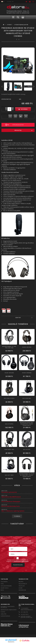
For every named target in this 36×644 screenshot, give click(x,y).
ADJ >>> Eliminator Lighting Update (13, 511)
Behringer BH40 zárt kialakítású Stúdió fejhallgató (27, 424)
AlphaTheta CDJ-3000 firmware (11, 497)
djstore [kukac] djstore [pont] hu (26, 617)
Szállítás (4, 614)
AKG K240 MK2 (27, 398)
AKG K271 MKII (9, 475)
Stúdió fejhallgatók (21, 25)
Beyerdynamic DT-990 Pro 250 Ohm (9, 347)
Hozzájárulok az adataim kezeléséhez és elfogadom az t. (18, 561)
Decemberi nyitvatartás (9, 492)
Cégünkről (4, 582)
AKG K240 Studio (9, 398)
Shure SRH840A (27, 373)
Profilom (22, 586)
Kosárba (24, 109)
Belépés (26, 2)
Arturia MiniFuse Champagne (11, 502)
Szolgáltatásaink (6, 586)
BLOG (2, 590)
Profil (30, 2)
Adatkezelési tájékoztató (9, 610)
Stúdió (9, 25)
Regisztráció (23, 584)
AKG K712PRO (9, 424)
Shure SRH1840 (27, 347)
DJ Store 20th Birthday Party (11, 506)
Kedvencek (33, 2)
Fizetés (3, 612)
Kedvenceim (22, 590)
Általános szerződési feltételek (8, 607)
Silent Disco (5, 588)
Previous (2, 86)
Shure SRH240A (9, 373)
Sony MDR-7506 (9, 449)
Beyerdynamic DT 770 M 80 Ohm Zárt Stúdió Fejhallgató (27, 475)
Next (34, 86)
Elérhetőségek (5, 616)
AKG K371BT (27, 449)
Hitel (2, 584)
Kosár (21, 588)
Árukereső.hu (11, 642)
